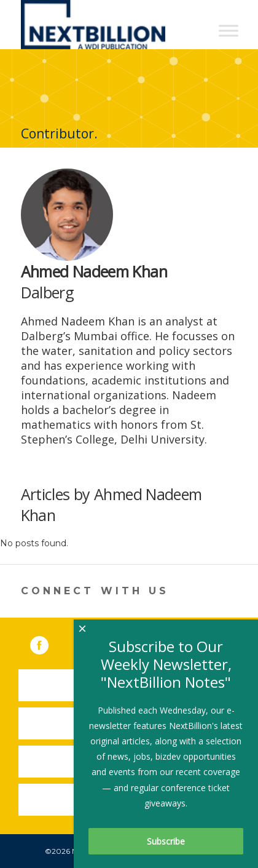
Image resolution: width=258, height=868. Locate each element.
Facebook (48, 643)
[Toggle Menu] (229, 30)
